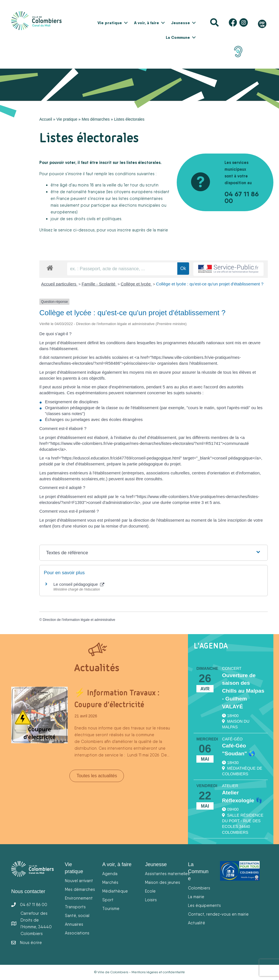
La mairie (196, 897)
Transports (75, 907)
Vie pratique (110, 23)
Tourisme (111, 908)
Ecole (150, 891)
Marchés (110, 882)
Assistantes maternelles (167, 874)
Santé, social (77, 915)
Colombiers (199, 888)
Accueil (46, 119)
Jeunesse (181, 23)
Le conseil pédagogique (79, 584)
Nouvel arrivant (79, 881)
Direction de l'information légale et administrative (79, 620)
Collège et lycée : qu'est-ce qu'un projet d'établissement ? (210, 284)
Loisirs (151, 900)
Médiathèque (115, 891)
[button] (126, 23)
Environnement (79, 898)
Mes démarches (96, 119)
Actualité (197, 923)
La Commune (178, 37)
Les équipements (204, 905)
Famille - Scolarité (99, 284)
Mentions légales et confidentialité (158, 972)
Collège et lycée (136, 284)
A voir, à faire (147, 23)
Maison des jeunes (163, 882)
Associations (77, 933)
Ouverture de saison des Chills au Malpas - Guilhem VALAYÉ (243, 691)
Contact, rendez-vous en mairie (218, 914)
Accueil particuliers (59, 284)
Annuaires (74, 924)
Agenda (110, 874)
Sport (108, 900)
